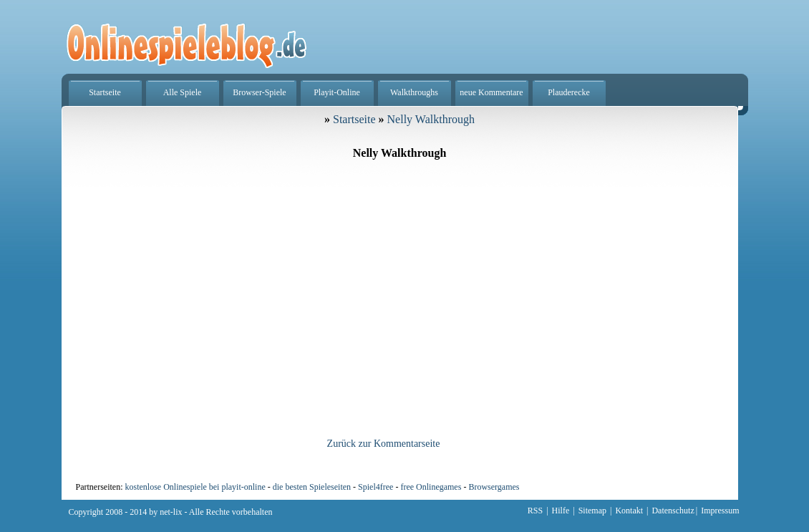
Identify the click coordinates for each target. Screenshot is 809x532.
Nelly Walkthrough (431, 119)
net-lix (171, 512)
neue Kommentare (491, 92)
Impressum (720, 511)
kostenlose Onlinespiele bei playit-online (195, 487)
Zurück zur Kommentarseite (384, 444)
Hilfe (561, 511)
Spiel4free (376, 487)
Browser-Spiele (259, 92)
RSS (535, 511)
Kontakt (629, 511)
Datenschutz (673, 511)
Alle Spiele (183, 92)
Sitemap (592, 511)
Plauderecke (569, 92)
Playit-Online (337, 92)
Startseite (105, 92)
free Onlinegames (431, 487)
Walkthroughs (414, 92)
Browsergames (494, 487)
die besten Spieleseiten (312, 487)
